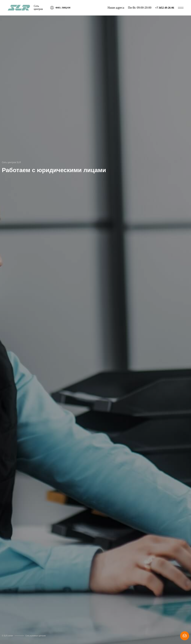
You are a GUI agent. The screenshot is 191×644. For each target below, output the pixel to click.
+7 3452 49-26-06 (165, 8)
